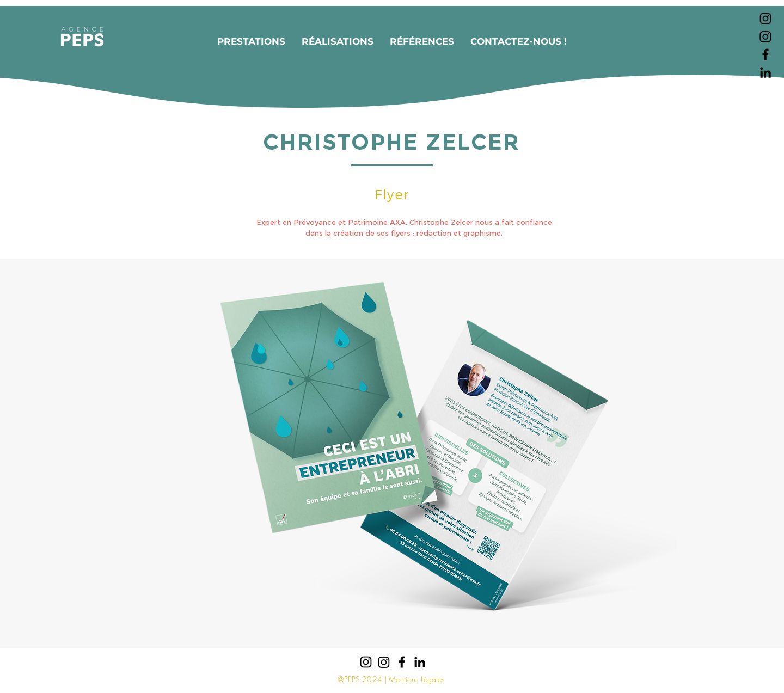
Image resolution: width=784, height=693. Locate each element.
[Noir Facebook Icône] (765, 54)
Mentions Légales (416, 679)
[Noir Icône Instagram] (765, 19)
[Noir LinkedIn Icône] (765, 72)
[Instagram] (765, 36)
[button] (251, 42)
